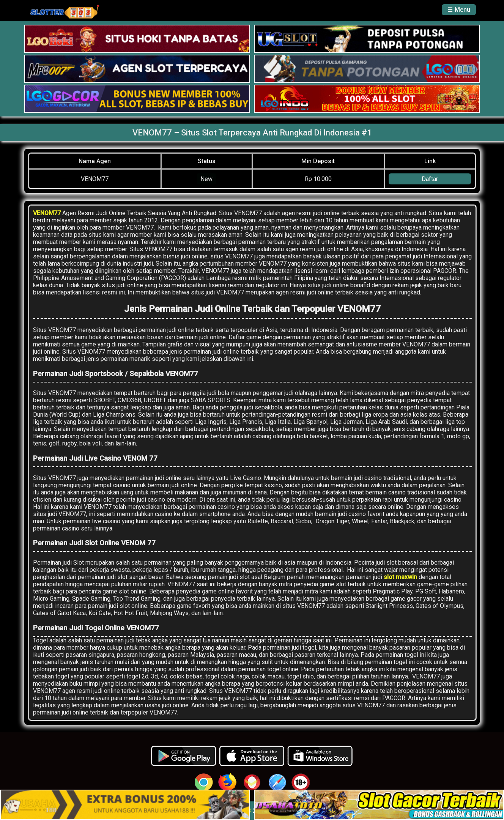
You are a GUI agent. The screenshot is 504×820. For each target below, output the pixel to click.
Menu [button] (462, 10)
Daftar (430, 179)
